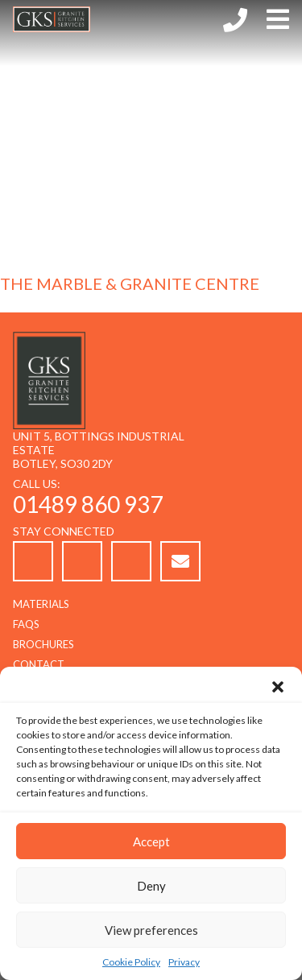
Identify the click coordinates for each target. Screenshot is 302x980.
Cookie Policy (131, 962)
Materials (41, 604)
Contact (39, 664)
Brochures (43, 644)
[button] (278, 687)
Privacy (184, 962)
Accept (151, 841)
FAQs (26, 624)
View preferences (151, 930)
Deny (151, 886)
